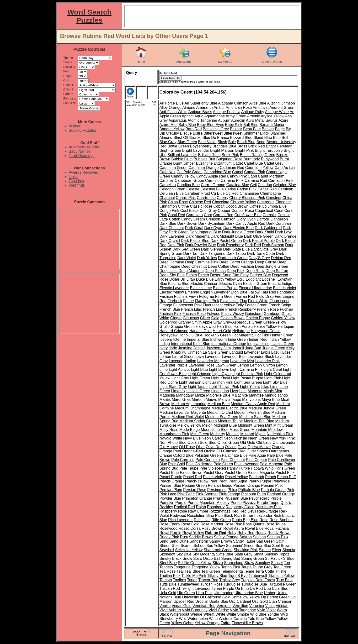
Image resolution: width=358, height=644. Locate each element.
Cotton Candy (181, 219)
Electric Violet (285, 288)
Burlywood (270, 159)
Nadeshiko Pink (280, 434)
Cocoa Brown (237, 206)
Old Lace (264, 442)
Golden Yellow (283, 318)
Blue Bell (281, 138)
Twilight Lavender (196, 589)
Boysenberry (201, 146)
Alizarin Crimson (281, 103)
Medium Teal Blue (259, 421)
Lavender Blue (234, 357)
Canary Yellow (183, 176)
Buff (212, 159)
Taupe (246, 567)
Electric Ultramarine (255, 288)
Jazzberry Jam (218, 348)
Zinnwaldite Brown (247, 623)
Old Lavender (284, 442)
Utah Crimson (281, 601)
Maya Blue (271, 400)
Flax (243, 301)
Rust (184, 537)
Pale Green (223, 464)
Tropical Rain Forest (258, 580)
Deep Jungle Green (271, 266)
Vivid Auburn (170, 610)
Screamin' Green (240, 546)
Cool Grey (208, 211)
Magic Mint (273, 391)
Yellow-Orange (207, 623)
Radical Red (184, 507)
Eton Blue (239, 292)
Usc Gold (260, 601)
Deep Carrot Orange (237, 262)
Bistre (198, 133)
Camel (238, 172)
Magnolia (167, 395)
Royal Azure (234, 528)
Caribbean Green (190, 181)
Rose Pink (233, 524)
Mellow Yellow (189, 425)
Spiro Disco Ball (207, 558)
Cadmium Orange (203, 168)
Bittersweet (213, 133)
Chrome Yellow (243, 202)
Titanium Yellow (281, 576)
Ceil (253, 185)
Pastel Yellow (236, 477)
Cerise (230, 189)
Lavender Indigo (183, 361)
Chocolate (221, 202)
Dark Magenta (198, 236)
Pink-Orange (230, 494)
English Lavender (215, 292)
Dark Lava (284, 232)
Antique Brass (200, 112)
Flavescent (229, 301)
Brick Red (256, 146)
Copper (224, 211)
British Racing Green (258, 155)
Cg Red (232, 193)
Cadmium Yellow (259, 168)
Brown (165, 159)
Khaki (176, 352)
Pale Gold (176, 464)
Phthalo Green (273, 490)
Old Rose (187, 447)
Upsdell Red (184, 601)
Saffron (246, 537)
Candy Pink (237, 176)
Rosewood (169, 528)
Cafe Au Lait (285, 168)
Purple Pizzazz (243, 503)
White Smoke (238, 614)
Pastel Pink (285, 473)
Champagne (270, 193)
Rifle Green (221, 520)
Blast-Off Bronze (187, 138)
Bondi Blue (246, 142)
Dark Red (253, 245)
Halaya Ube (206, 327)
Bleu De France (216, 138)
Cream (199, 219)
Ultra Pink (204, 593)
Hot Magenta (243, 335)
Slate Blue (225, 554)
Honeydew (169, 335)
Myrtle (261, 434)
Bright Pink (244, 150)
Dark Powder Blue (200, 245)
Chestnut (274, 198)
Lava (200, 357)
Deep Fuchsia (242, 266)
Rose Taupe (275, 524)
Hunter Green (282, 335)
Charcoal (167, 198)
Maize (200, 395)
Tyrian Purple (223, 589)
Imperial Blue (198, 339)
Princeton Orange (197, 498)
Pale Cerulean (208, 460)
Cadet (238, 163)
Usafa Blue (219, 601)
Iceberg (166, 339)
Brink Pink (230, 155)
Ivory (164, 348)
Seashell (167, 550)
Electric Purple (225, 288)
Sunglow (263, 563)
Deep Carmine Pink (202, 262)
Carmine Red (256, 181)
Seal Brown (282, 546)
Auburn (224, 120)
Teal (180, 571)
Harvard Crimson (174, 331)
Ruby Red (246, 533)
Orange (278, 447)
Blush (222, 142)
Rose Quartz (254, 524)
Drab (191, 279)
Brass (242, 146)
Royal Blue (254, 528)
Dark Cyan (213, 228)
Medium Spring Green (198, 421)
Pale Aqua (257, 455)
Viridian (282, 606)
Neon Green (259, 438)
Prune (218, 498)
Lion (225, 391)
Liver (234, 391)
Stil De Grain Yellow (195, 563)
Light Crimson (200, 374)
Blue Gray (168, 142)
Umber (270, 593)
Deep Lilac (169, 271)
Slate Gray (243, 554)
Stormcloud (234, 563)
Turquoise (232, 584)
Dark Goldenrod (268, 228)
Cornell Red (223, 215)
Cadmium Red (232, 168)
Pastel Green (236, 473)
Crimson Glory (233, 219)
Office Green (228, 442)
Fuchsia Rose (194, 314)
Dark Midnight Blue (227, 236)
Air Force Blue (172, 103)
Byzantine (204, 163)
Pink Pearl (186, 494)
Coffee (255, 206)
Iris (250, 344)
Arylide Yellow (273, 116)
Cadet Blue (254, 163)
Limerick (178, 391)
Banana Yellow (172, 129)
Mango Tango (276, 395)
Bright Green (170, 150)
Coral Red (176, 215)
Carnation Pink (281, 181)
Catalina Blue (238, 185)
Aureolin (238, 120)
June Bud (253, 348)
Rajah (201, 507)
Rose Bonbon (281, 520)
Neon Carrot (212, 438)
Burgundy (252, 159)
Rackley (166, 507)
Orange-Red (192, 451)
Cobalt (219, 206)
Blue (268, 138)
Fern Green (225, 296)
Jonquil (238, 348)
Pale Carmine (183, 460)
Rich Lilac (202, 520)
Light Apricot (179, 369)
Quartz (286, 503)
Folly (240, 305)
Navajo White (171, 438)
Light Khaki (221, 378)
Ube (267, 589)
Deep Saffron (277, 271)
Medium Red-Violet (188, 417)
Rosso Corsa (190, 528)
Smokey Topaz (277, 554)
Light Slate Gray (173, 387)
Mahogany (185, 395)
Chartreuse (206, 198)
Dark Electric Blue (238, 228)
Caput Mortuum (271, 176)
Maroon (198, 400)
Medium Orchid (220, 412)
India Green (238, 339)
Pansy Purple (238, 468)
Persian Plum (171, 490)
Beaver (268, 129)
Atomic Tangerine (202, 120)
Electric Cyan (230, 284)
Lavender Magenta (213, 361)
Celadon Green (173, 189)
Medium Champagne (193, 408)
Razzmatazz (220, 511)
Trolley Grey (230, 580)
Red (235, 511)
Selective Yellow (189, 550)
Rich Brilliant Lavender (253, 516)
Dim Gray (240, 275)
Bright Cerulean (279, 146)
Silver (277, 550)
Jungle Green (274, 348)
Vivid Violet (266, 610)
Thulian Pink (170, 576)
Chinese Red (200, 202)
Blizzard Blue (241, 138)
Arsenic (254, 116)
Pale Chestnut (233, 460)
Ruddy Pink (169, 537)
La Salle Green (216, 352)
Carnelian (168, 185)
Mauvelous (251, 400)
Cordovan (195, 215)
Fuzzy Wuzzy (232, 314)
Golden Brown (232, 318)
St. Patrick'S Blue (280, 558)
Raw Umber (198, 511)
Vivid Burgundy (195, 610)
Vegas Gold (182, 606)
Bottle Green (178, 146)
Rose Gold (190, 524)
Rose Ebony (170, 524)
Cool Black (189, 211)
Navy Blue (192, 438)
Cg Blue (218, 193)
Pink (290, 490)
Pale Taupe (189, 468)
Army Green (236, 116)
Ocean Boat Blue (202, 442)
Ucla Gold (168, 593)
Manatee (256, 395)
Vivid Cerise (219, 610)
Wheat (209, 614)
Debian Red (281, 258)
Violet (270, 606)
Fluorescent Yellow (219, 305)
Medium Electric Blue (229, 408)
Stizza (218, 563)
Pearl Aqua (238, 481)
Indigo (165, 344)
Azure (283, 120)
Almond (189, 107)
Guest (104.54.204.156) (204, 92)
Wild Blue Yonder (265, 614)
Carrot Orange (213, 185)
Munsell (233, 434)
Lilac (265, 387)
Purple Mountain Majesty (208, 503)
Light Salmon (190, 382)
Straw (249, 563)
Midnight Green (251, 425)
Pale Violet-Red (213, 468)
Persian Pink (272, 485)
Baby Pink (234, 125)
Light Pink (273, 378)
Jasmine (185, 348)
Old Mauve (169, 447)
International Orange (229, 344)
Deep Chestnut (194, 266)
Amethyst (261, 107)
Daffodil (263, 219)
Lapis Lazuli (271, 352)
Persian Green (195, 485)
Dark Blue (168, 223)
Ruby (232, 533)
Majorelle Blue (218, 395)
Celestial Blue (212, 189)
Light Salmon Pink (218, 382)
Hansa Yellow (265, 327)
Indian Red (258, 339)
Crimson (213, 219)
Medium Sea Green (222, 417)
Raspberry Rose (173, 511)
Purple (181, 503)
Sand (164, 541)
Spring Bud (231, 558)
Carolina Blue (188, 185)
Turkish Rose (211, 584)
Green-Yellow (275, 322)
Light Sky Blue (275, 382)
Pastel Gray (214, 473)
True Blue (285, 580)
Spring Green (253, 558)
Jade (173, 348)
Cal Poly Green (190, 172)
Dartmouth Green (233, 258)
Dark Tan (191, 254)
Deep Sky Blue (172, 275)
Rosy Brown (212, 528)
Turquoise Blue (254, 584)
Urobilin (202, 601)
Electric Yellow (172, 292)
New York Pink (282, 438)
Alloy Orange (171, 107)
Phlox (232, 490)
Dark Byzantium (212, 223)
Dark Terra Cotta (261, 254)
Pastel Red (192, 477)
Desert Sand (221, 275)
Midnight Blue (225, 425)
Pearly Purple (260, 481)
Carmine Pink (232, 181)
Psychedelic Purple (265, 498)
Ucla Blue (280, 589)
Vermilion (240, 606)
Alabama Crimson (233, 103)
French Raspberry (240, 309)
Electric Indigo (280, 284)
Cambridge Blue (217, 172)
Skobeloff (167, 554)
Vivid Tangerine (243, 610)
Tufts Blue (168, 584)
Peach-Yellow (197, 481)
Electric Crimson (204, 284)
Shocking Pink (246, 550)
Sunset (277, 563)
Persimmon (217, 490)
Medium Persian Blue (252, 412)
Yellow (270, 619)
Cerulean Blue (172, 193)
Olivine (231, 447)
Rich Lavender (180, 520)
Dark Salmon (273, 245)
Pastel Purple (171, 477)
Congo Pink (169, 211)
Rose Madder (212, 524)
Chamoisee (249, 193)
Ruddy (261, 533)
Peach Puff (286, 477)
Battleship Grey (216, 129)
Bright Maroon (222, 150)
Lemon (243, 365)
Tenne (249, 571)
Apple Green (170, 116)
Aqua (199, 116)
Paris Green (285, 468)
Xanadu (240, 619)
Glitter (205, 318)
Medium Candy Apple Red (253, 404)
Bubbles (201, 159)
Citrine (183, 206)
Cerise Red (267, 189)
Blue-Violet (207, 142)
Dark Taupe (236, 254)
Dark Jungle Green (238, 232)
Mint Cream (283, 425)
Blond (258, 138)
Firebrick (175, 301)
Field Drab (265, 296)
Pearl (223, 481)
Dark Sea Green (186, 249)
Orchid (210, 451)
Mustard (247, 434)
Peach (270, 477)
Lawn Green (226, 365)
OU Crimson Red (231, 451)
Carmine (212, 181)
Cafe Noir (168, 172)
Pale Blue (275, 455)
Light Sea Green (248, 382)
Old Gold (248, 442)
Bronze (282, 155)
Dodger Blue (260, 275)
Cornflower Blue (248, 215)
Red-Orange (268, 511)
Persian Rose (195, 490)
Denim (191, 275)
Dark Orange (286, 236)
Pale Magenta (271, 464)
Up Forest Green (275, 597)
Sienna (265, 550)
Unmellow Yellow (246, 597)
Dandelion (279, 219)
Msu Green (200, 434)
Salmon (259, 537)
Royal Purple (171, 533)
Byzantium (223, 163)
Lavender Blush (261, 357)
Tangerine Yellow (206, 567)
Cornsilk (270, 215)
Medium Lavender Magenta (183, 412)
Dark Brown (187, 223)
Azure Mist (169, 125)
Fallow (254, 292)
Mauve (211, 400)
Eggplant (253, 279)
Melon (208, 425)
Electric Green (255, 284)
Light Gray (180, 378)
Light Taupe (198, 387)
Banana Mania (272, 125)
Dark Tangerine (212, 254)
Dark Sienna (212, 249)
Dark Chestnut (172, 228)
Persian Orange (247, 485)
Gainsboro (254, 314)
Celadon (265, 185)
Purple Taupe (268, 503)
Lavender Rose (201, 365)
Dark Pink (176, 245)
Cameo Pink (254, 172)
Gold (215, 318)
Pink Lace (168, 494)
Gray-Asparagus (237, 322)
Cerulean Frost (197, 193)
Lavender (213, 357)
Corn (208, 215)
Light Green (200, 378)
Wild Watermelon (193, 619)
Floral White (258, 301)
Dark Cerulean (279, 223)
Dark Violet (187, 258)
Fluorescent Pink (187, 305)
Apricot (188, 116)
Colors (166, 92)
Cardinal (167, 181)
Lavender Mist (242, 361)
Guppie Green (183, 327)
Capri (252, 176)
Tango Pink (231, 567)
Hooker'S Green (217, 335)
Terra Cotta (265, 571)
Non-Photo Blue (173, 442)
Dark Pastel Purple (259, 241)
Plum (262, 494)
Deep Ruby (255, 271)
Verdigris (224, 606)
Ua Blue (242, 589)
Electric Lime (201, 288)
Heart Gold (222, 331)
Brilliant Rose (209, 155)
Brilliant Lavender (182, 155)
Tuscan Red (170, 589)
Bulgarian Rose (229, 159)
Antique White (277, 112)
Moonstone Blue (215, 430)
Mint (269, 425)
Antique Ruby (253, 112)
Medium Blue (219, 404)
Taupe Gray (262, 567)
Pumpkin (167, 503)
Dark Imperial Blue (205, 232)
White (220, 614)
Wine (213, 619)
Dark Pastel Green (226, 241)
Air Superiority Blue (201, 103)
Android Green (282, 107)
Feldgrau (206, 296)
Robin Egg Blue (245, 520)
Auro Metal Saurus (262, 120)
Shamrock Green (218, 550)
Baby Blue (187, 125)
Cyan (251, 219)
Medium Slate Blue (255, 417)
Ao (292, 112)
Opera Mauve (259, 447)
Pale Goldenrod (199, 464)
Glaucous (191, 318)
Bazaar (236, 129)
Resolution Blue (201, 516)
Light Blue (199, 369)
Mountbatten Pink (174, 434)
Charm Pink (186, 198)
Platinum (249, 494)
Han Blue (225, 327)
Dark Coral (194, 228)
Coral (279, 211)
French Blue (170, 309)
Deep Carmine (172, 262)
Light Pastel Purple (247, 378)
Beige (280, 129)
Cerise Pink (247, 189)
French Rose (268, 309)
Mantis (165, 400)
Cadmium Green (174, 168)
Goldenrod (168, 322)
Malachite (240, 395)
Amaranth (204, 107)
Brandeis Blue (224, 146)
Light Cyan (222, 374)
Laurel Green (183, 357)
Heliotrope (241, 331)
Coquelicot (264, 211)
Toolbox (179, 580)
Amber (219, 107)
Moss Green (240, 430)
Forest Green (256, 305)
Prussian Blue (236, 498)
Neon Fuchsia (235, 438)
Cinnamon (168, 206)
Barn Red (194, 129)
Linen (216, 391)
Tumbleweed (188, 584)
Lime (274, 387)
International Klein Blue (191, 344)
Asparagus (178, 120)
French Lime (214, 309)
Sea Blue (263, 546)
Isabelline (262, 344)
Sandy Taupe (244, 541)
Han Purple (243, 327)
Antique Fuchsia (227, 112)
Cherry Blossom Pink (247, 198)
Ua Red (256, 589)
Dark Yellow (207, 258)
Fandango (286, 292)
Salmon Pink (278, 537)
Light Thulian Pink (224, 387)
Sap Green (265, 541)
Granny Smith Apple (195, 322)
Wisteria (226, 619)
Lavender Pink (267, 361)
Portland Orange (281, 494)
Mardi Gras (181, 400)
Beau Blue (252, 129)
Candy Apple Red (211, 176)
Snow (187, 558)
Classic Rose (201, 206)
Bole (232, 142)
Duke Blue (205, 279)
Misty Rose (169, 430)
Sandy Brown (221, 541)
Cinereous (266, 202)
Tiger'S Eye (238, 576)
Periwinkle (281, 481)
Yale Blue (256, 619)
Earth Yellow (225, 279)
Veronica (256, 606)
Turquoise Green (282, 584)
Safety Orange (226, 537)
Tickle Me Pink (194, 576)
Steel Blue (168, 563)
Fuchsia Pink (171, 314)
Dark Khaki (265, 232)
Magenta (255, 391)
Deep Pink (236, 271)
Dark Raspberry (230, 245)
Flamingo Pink (207, 301)
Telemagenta (232, 571)
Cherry (223, 198)
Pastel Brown (191, 473)
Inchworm (218, 339)
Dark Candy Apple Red (246, 223)
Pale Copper (257, 460)
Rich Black (224, 516)
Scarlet (187, 546)
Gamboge (272, 314)
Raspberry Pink (269, 507)
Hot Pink (262, 335)
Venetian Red (204, 606)
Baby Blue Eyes (211, 125)
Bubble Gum (182, 159)
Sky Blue (184, 554)
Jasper (199, 348)
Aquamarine (214, 116)
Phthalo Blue (249, 490)
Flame (188, 301)
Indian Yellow (280, 339)
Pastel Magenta (261, 473)
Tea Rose (168, 571)
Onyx (242, 447)
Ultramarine (223, 593)
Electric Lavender (174, 288)
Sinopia (289, 550)
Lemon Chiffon (262, 365)
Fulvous (214, 314)
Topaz (192, 580)
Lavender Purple (174, 365)
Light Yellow (250, 387)
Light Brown (219, 369)
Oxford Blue (183, 455)
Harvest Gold (200, 331)
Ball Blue (251, 125)
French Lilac (191, 309)
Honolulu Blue (191, 335)
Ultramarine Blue (248, 593)
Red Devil (248, 511)
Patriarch (256, 477)
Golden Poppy (258, 318)
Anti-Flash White (174, 112)
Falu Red (268, 292)
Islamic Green (282, 344)
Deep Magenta (191, 271)
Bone (261, 142)
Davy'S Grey (259, 258)
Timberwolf (258, 576)
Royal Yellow (193, 533)
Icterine (179, 339)
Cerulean (286, 189)
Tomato (166, 580)
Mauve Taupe (230, 400)
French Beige (280, 305)
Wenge (196, 614)
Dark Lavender (172, 236)
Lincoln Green (198, 391)
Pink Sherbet (207, 494)
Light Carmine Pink (246, 369)
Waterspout (179, 614)
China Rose (178, 202)
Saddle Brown (201, 537)
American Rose (239, 107)
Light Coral (273, 369)
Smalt (258, 554)
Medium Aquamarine (189, 404)
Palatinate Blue (235, 455)
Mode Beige (190, 430)
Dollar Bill (177, 279)
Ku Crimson (192, 352)
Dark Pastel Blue (195, 241)
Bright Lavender (196, 150)
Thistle (281, 571)
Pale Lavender (246, 464)
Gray (217, 322)
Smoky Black (171, 558)
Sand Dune (179, 541)
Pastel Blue (169, 473)
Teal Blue (192, 571)
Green (257, 322)
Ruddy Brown (279, 533)
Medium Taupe (230, 421)
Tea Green (282, 567)
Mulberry (218, 434)
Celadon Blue (284, 185)
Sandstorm (199, 541)
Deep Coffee (219, 266)
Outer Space (257, 451)
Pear (214, 481)
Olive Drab (215, 447)
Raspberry (216, 507)
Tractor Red (208, 580)
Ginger (176, 318)
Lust (243, 391)
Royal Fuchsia (277, 528)
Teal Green (211, 571)
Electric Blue (179, 284)
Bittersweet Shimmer (241, 133)
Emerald (192, 292)
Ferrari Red (245, 296)
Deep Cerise (266, 262)
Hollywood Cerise (266, 331)
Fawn (193, 296)
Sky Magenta (204, 554)
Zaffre (226, 623)
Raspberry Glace (240, 507)
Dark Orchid (170, 241)
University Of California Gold (206, 597)
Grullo (165, 327)
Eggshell (269, 279)
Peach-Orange (172, 481)
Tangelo (166, 567)
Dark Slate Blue (236, 249)
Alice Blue (258, 103)
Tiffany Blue (217, 576)
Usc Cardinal (240, 601)
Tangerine (182, 567)
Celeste (193, 189)
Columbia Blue (274, 206)
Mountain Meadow (267, 430)
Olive (200, 447)
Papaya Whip (262, 468)
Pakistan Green (208, 455)
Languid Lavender (245, 352)
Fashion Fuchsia (174, 296)
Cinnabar (283, 202)
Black (264, 133)
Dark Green (179, 232)
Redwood (178, 516)
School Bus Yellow (209, 546)
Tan (287, 563)
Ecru (241, 279)
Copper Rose (243, 211)
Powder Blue (170, 498)
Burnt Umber (184, 163)
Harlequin (286, 327)
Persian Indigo (220, 485)
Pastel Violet (214, 477)
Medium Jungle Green (267, 408)
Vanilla (165, 606)
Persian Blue (170, 485)
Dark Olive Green (259, 236)
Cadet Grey (274, 163)
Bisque (186, 133)
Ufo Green (186, 593)
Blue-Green (187, 142)
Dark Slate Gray (264, 249)
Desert (203, 275)
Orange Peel (170, 451)
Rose (264, 520)
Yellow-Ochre (182, 623)
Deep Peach (215, 271)
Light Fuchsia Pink (247, 374)
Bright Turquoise (269, 150)
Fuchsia (287, 309)
